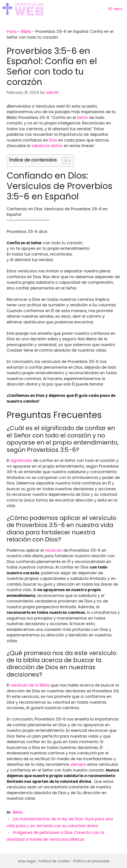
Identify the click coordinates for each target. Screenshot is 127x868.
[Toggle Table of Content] (64, 161)
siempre (78, 764)
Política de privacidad (91, 861)
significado (21, 461)
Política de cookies (54, 861)
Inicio (12, 31)
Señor (82, 118)
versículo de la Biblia (30, 685)
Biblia (26, 31)
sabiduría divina (47, 146)
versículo (54, 550)
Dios (53, 140)
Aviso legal (27, 861)
